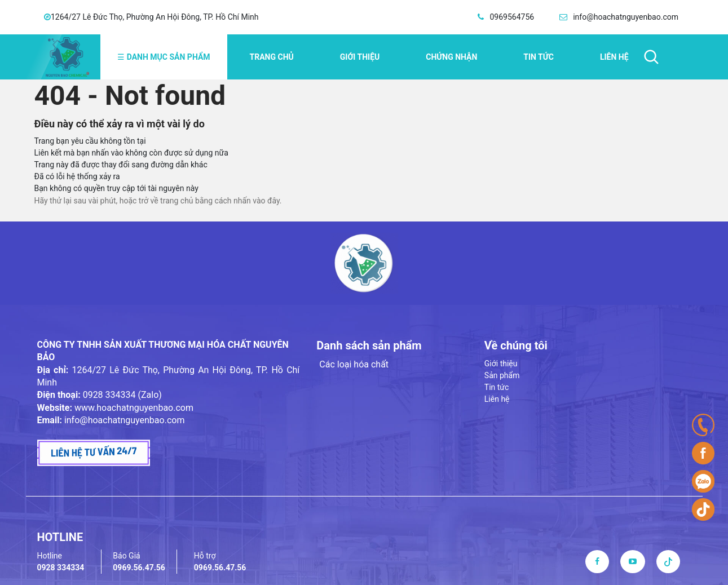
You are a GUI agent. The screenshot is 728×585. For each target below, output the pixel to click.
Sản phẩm (502, 375)
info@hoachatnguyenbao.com (125, 420)
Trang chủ (272, 57)
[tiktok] (668, 561)
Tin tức (497, 387)
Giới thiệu (360, 57)
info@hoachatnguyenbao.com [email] (626, 17)
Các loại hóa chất (354, 364)
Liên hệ (614, 57)
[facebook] (597, 561)
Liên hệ (497, 399)
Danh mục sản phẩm (164, 57)
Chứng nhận (451, 57)
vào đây (266, 201)
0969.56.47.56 (139, 568)
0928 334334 (61, 568)
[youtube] (633, 561)
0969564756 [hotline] (512, 17)
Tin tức (539, 57)
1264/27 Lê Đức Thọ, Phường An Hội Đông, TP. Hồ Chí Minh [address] (155, 17)
